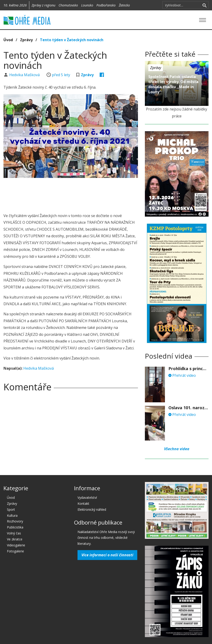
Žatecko (124, 5)
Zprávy (26, 40)
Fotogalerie (15, 551)
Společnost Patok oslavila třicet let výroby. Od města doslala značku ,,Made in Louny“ (173, 84)
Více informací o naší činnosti (107, 555)
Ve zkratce (15, 539)
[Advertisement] (87, 194)
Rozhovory (15, 521)
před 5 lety (61, 75)
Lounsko (87, 5)
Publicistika (15, 527)
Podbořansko (106, 5)
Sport (11, 509)
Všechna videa (177, 449)
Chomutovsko (68, 5)
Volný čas (14, 533)
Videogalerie (16, 545)
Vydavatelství (87, 498)
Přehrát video (182, 375)
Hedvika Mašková (25, 75)
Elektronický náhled (92, 509)
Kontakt (83, 503)
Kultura (12, 515)
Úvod (8, 40)
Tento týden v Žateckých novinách (72, 40)
